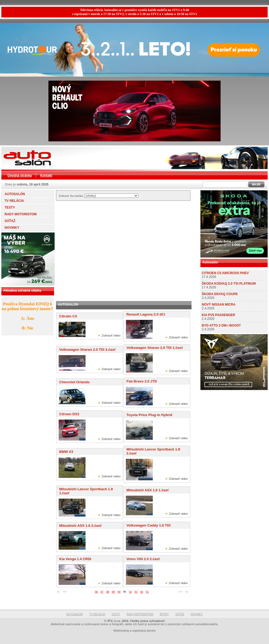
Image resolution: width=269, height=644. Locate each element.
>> (180, 592)
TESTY (10, 207)
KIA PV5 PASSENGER (218, 315)
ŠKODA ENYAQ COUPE (220, 294)
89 (113, 592)
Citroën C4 (68, 316)
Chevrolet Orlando (74, 382)
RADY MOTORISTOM (21, 214)
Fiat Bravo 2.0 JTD (142, 381)
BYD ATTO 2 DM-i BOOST (221, 325)
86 (96, 592)
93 (136, 592)
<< (65, 592)
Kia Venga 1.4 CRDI (75, 559)
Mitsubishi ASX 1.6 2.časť (80, 526)
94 (142, 592)
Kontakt (46, 176)
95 (147, 592)
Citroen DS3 (69, 414)
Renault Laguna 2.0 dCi (146, 314)
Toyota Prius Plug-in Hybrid (149, 415)
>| (187, 592)
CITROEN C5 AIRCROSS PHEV (225, 273)
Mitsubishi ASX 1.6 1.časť (148, 490)
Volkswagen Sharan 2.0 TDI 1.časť (155, 348)
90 (119, 592)
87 (102, 592)
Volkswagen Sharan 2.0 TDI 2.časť (87, 350)
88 (108, 592)
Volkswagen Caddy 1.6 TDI (148, 525)
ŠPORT (164, 614)
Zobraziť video (111, 335)
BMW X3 (66, 452)
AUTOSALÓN (15, 194)
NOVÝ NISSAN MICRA (219, 305)
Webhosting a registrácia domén (134, 631)
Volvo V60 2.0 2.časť (143, 559)
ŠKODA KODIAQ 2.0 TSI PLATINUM (229, 284)
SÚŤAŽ (10, 221)
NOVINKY (12, 228)
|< (58, 592)
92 (130, 592)
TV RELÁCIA (14, 201)
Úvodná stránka (20, 176)
